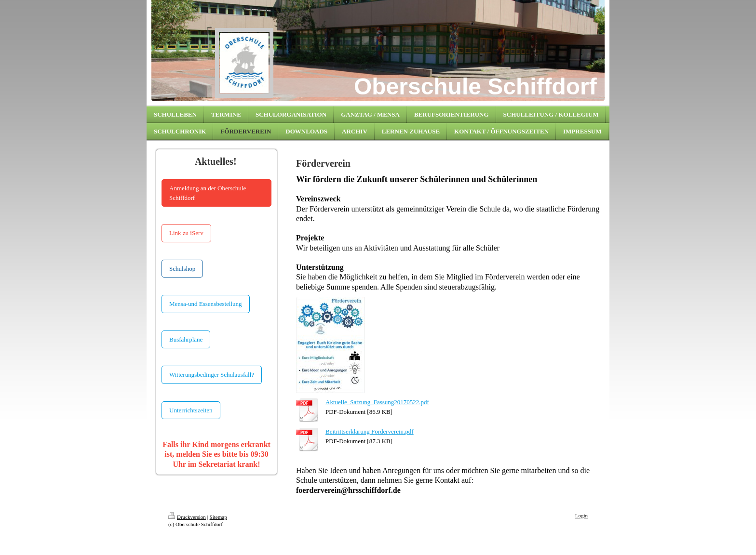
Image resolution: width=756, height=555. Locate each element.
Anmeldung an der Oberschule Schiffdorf (208, 193)
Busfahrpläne (186, 339)
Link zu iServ (186, 233)
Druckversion (187, 517)
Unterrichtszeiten (191, 410)
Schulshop (182, 269)
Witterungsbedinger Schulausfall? (212, 375)
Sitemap (218, 517)
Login (581, 515)
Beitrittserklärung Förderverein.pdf (370, 431)
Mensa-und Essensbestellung (206, 304)
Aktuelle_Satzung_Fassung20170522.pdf (377, 402)
